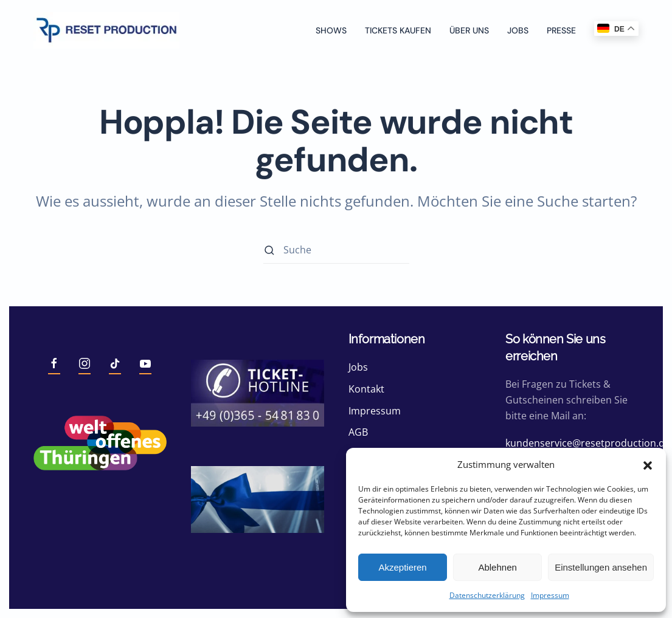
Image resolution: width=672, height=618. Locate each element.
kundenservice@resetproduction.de (588, 443)
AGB (358, 432)
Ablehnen (497, 567)
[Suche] (336, 250)
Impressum (550, 595)
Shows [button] (331, 30)
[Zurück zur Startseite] (106, 30)
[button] (648, 464)
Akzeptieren (402, 567)
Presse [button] (561, 30)
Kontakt (366, 389)
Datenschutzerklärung (487, 595)
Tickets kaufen (398, 30)
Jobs (518, 30)
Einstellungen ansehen (601, 567)
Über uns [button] (469, 30)
